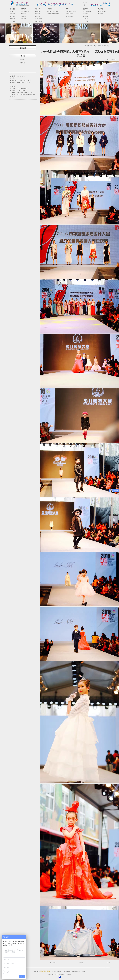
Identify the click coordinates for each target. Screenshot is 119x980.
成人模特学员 (39, 19)
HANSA (69, 974)
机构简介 (13, 14)
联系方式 (101, 14)
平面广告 (86, 19)
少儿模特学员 (39, 21)
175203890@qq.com (23, 88)
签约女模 (37, 14)
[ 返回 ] (81, 963)
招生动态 (23, 14)
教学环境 (13, 19)
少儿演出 (86, 21)
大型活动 (86, 14)
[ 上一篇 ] (53, 963)
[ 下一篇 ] (109, 963)
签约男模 (37, 16)
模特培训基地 (69, 14)
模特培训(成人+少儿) (53, 14)
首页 (95, 46)
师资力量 (13, 16)
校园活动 (23, 19)
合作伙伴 (13, 21)
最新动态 (100, 46)
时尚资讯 (23, 16)
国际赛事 (86, 16)
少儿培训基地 (69, 16)
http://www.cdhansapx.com (25, 92)
